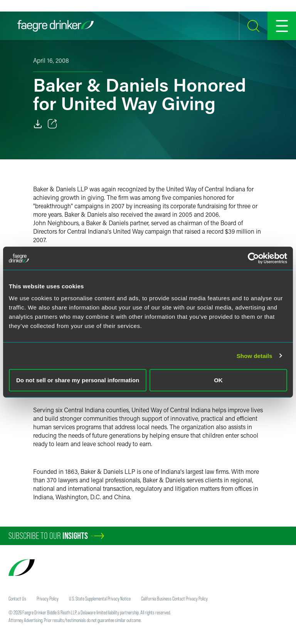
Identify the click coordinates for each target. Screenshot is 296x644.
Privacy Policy (48, 599)
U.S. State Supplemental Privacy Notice (100, 599)
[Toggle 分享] (52, 124)
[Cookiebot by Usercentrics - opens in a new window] (253, 258)
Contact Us (17, 599)
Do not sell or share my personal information (78, 380)
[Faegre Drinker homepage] (55, 26)
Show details (255, 355)
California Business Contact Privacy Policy (174, 599)
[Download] (38, 124)
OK (218, 380)
